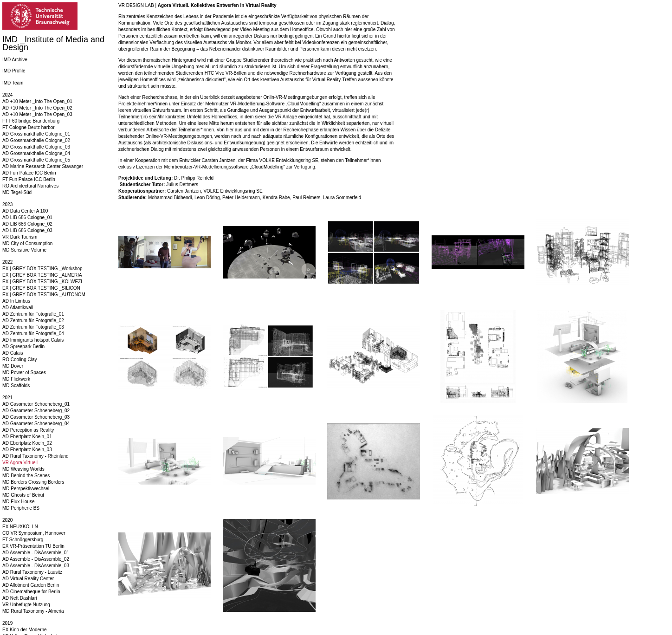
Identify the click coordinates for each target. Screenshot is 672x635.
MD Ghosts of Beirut (23, 495)
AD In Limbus (16, 301)
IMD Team (13, 83)
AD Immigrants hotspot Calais (33, 340)
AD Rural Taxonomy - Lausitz (32, 572)
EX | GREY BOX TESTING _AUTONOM (44, 295)
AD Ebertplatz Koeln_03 (27, 450)
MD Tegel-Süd (17, 192)
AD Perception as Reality (28, 430)
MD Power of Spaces (24, 373)
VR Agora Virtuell (20, 463)
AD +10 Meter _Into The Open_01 (37, 101)
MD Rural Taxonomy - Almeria (33, 611)
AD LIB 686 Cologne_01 (27, 217)
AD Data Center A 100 (25, 211)
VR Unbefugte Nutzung (26, 605)
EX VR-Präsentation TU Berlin (33, 546)
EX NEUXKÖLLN (20, 527)
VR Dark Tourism (20, 237)
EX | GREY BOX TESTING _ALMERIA (42, 275)
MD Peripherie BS (21, 508)
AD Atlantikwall (18, 308)
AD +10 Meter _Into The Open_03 (37, 114)
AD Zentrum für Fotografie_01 (33, 314)
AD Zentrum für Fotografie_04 (33, 334)
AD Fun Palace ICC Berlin (29, 173)
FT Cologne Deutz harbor (29, 127)
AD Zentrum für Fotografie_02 (33, 321)
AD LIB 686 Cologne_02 (27, 224)
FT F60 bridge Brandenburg (31, 121)
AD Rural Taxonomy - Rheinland (36, 456)
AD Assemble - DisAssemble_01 (36, 553)
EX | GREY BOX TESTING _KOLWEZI (42, 282)
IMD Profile (14, 71)
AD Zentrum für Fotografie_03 (33, 327)
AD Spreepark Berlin (23, 347)
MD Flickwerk (16, 379)
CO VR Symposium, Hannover (34, 533)
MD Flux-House (18, 502)
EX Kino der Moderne (25, 630)
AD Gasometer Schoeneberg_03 (36, 417)
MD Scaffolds (16, 386)
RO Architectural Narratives (30, 186)
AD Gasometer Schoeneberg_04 (36, 424)
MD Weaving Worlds (23, 469)
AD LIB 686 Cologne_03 (27, 230)
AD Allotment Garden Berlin (31, 585)
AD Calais (13, 353)
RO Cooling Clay (19, 360)
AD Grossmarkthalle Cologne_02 (36, 140)
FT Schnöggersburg (23, 540)
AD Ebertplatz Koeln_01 (27, 437)
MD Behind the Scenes (26, 476)
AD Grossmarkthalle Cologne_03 (36, 147)
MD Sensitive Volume (24, 250)
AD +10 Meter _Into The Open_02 (37, 108)
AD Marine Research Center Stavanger (43, 166)
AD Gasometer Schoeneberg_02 (36, 411)
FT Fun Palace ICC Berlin (29, 179)
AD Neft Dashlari (19, 598)
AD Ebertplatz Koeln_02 (27, 443)
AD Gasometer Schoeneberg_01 (36, 404)
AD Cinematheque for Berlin (31, 592)
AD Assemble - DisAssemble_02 (36, 559)
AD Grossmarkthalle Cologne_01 (36, 134)
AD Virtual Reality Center (28, 579)
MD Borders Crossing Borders (33, 482)
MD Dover (13, 366)
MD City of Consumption (27, 243)
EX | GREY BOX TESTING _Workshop (42, 269)
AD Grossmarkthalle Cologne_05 (36, 160)
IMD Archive (15, 60)
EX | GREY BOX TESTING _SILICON (41, 288)
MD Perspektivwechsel (26, 489)
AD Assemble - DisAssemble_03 (36, 566)
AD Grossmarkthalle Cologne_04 (36, 153)
